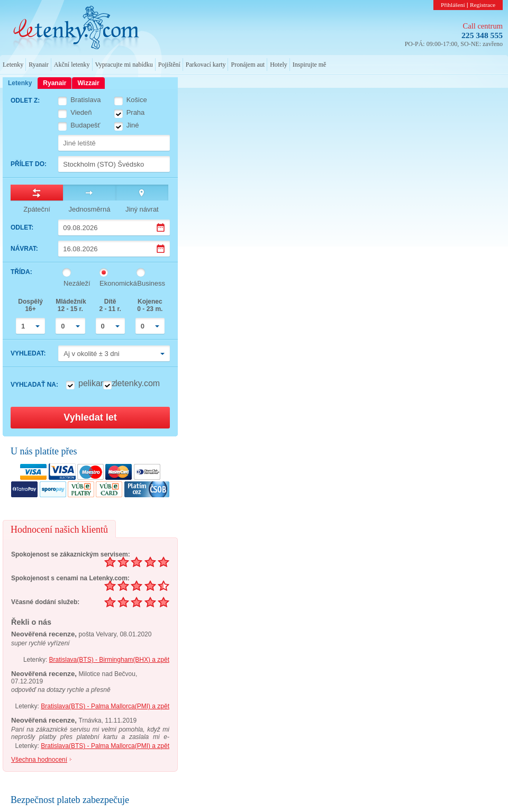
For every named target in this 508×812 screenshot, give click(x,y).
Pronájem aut (248, 65)
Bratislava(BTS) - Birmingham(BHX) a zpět (109, 660)
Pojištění (169, 65)
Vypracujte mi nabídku (124, 65)
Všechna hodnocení (39, 760)
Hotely (279, 65)
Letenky (13, 65)
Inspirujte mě (310, 65)
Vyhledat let (90, 417)
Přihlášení (453, 5)
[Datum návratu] (114, 249)
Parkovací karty (206, 65)
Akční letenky (72, 65)
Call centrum (483, 26)
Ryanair (39, 65)
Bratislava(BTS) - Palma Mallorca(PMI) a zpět (105, 706)
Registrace (483, 5)
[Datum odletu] (114, 227)
